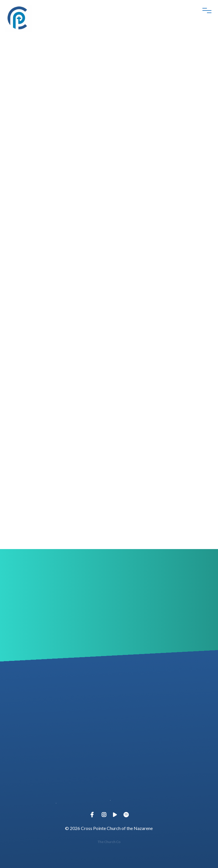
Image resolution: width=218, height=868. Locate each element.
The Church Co (109, 842)
